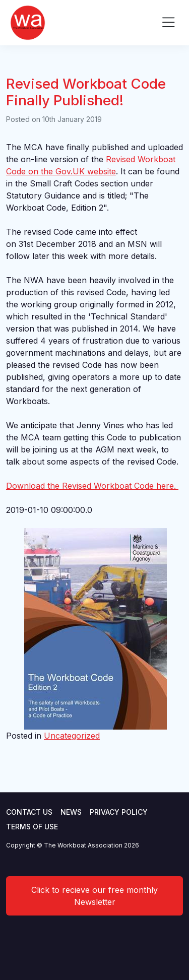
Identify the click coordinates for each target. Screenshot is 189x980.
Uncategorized (72, 736)
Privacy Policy (119, 812)
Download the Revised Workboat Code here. (92, 486)
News (71, 812)
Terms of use (32, 827)
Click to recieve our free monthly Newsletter (94, 896)
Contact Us (29, 812)
